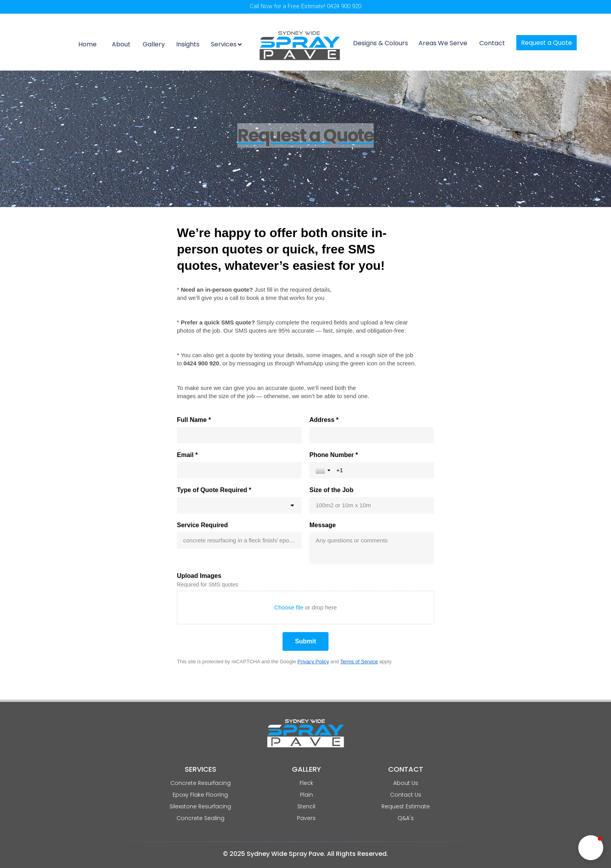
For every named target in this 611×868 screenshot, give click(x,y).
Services (224, 44)
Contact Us (406, 795)
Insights (188, 44)
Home (87, 44)
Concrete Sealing (200, 818)
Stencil (306, 806)
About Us (406, 783)
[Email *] (239, 470)
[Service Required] (239, 540)
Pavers (306, 818)
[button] (228, 44)
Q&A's (406, 818)
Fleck (306, 783)
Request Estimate (406, 806)
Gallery (154, 44)
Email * (187, 455)
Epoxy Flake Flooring (200, 795)
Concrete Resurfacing (200, 783)
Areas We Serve (443, 43)
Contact (492, 43)
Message (323, 525)
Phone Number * (334, 455)
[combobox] (239, 505)
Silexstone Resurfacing (200, 806)
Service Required (202, 525)
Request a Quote (547, 43)
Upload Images (199, 576)
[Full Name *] (239, 435)
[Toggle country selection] (324, 470)
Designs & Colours (381, 43)
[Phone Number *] (382, 470)
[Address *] (372, 435)
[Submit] (305, 641)
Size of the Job (331, 490)
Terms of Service (359, 662)
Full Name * (194, 420)
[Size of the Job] (372, 505)
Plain (306, 795)
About (121, 44)
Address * (324, 420)
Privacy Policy (313, 662)
